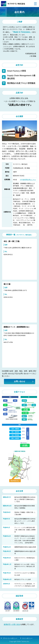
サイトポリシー (27, 638)
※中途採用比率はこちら (28, 180)
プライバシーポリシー (10, 638)
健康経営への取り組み (12, 624)
